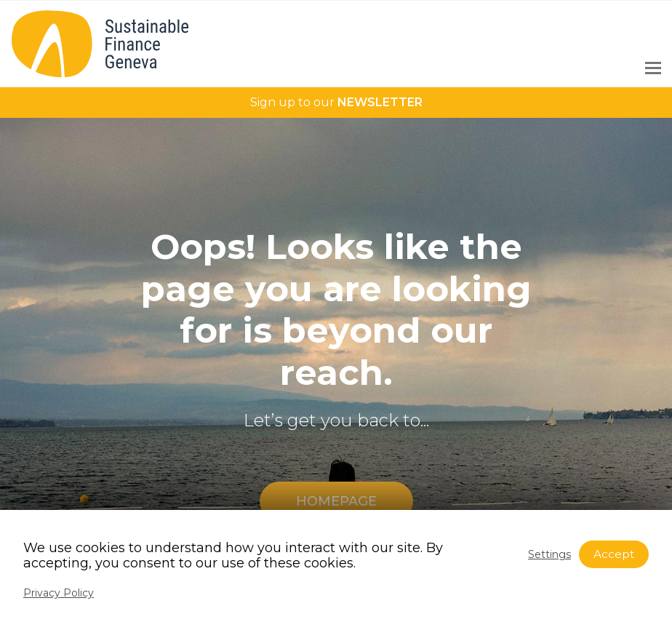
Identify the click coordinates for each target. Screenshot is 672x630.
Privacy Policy (59, 593)
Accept (614, 554)
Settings (549, 554)
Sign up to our (336, 102)
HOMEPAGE (336, 501)
